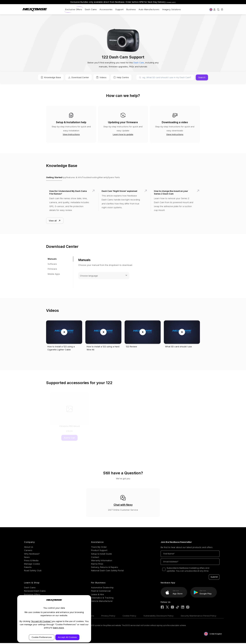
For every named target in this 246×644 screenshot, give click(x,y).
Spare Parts (129, 178)
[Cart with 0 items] (222, 9)
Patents (28, 568)
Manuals (52, 260)
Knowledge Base (51, 77)
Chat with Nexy (123, 506)
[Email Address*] (190, 563)
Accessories (106, 9)
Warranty (115, 178)
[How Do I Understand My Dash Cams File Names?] (71, 203)
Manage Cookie (32, 565)
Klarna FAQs (97, 565)
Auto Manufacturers (149, 9)
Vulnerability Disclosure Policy (158, 617)
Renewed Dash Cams (35, 592)
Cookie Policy (129, 617)
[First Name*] (190, 555)
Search (202, 77)
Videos (101, 77)
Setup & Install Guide (101, 555)
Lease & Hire (97, 595)
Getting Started (54, 178)
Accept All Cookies (67, 637)
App (67, 178)
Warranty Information (102, 561)
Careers (28, 551)
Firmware (52, 270)
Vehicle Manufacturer (102, 602)
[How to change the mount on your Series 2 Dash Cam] (175, 203)
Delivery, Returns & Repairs (105, 568)
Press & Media (31, 561)
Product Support (99, 551)
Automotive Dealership (102, 589)
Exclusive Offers (74, 9)
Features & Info (80, 178)
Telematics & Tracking (102, 599)
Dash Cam (138, 63)
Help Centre (121, 77)
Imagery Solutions (171, 9)
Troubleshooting (99, 178)
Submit (214, 578)
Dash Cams (91, 9)
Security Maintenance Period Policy (198, 617)
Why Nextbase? (32, 555)
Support (119, 9)
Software (52, 265)
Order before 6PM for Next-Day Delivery (151, 2)
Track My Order (99, 548)
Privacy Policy (108, 617)
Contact (95, 558)
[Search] (218, 9)
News (27, 558)
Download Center (78, 77)
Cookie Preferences (42, 637)
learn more (58, 628)
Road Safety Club (33, 572)
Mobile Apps (54, 275)
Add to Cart (65, 439)
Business (131, 9)
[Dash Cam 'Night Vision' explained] (123, 203)
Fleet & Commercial (101, 592)
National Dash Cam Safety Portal (107, 572)
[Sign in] (214, 9)
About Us (29, 548)
